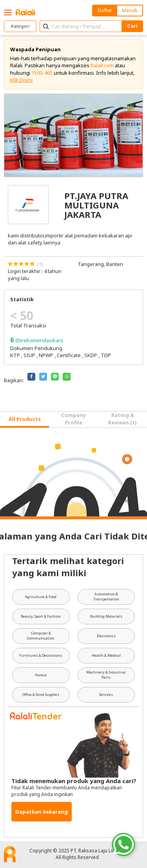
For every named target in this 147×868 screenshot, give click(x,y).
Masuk (130, 10)
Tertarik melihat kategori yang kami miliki (68, 567)
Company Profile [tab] (73, 419)
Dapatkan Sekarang (42, 812)
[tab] (24, 420)
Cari (132, 26)
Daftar (105, 10)
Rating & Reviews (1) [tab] (122, 419)
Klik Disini (21, 80)
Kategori (20, 26)
